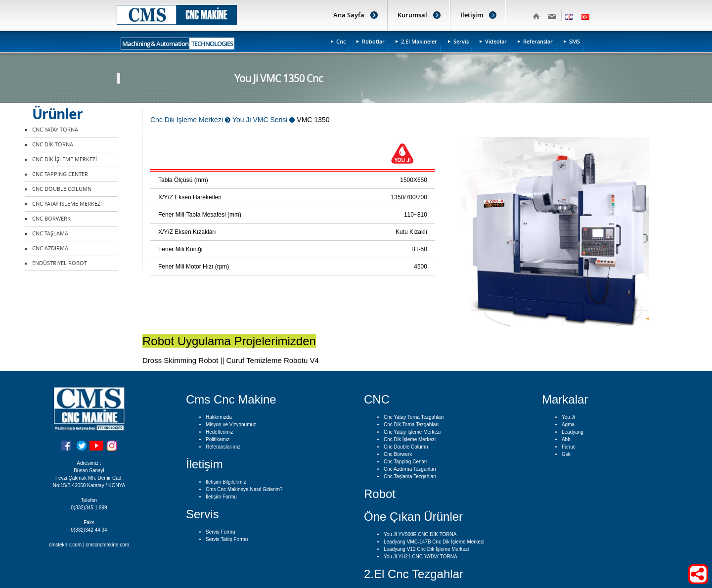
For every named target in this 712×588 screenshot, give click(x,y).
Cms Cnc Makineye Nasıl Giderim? (244, 489)
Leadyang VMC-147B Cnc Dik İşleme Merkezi (434, 542)
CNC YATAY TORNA (55, 130)
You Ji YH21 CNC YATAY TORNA (421, 557)
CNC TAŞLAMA (50, 234)
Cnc (341, 41)
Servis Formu (220, 532)
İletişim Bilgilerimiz (226, 482)
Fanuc (569, 447)
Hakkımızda (219, 417)
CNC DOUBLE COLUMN (62, 189)
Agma (568, 425)
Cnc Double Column (406, 447)
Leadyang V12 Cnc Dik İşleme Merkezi (426, 549)
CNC (377, 399)
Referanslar (538, 41)
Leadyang (573, 432)
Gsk (566, 454)
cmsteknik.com (65, 545)
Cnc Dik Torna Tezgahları (411, 425)
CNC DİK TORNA (53, 145)
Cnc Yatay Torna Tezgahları (414, 417)
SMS (575, 41)
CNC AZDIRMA (50, 249)
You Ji (568, 417)
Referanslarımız (223, 447)
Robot (380, 494)
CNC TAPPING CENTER (60, 174)
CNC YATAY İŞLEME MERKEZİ (67, 204)
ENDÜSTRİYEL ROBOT (60, 263)
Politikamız (218, 439)
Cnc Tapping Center (405, 462)
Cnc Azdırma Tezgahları (410, 469)
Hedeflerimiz (220, 432)
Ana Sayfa (349, 15)
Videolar (496, 41)
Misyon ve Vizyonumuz (231, 425)
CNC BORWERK (51, 219)
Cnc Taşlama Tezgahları (410, 476)
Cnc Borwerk (398, 454)
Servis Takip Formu (227, 539)
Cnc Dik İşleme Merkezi (410, 439)
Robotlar (373, 41)
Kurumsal (412, 15)
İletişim (472, 15)
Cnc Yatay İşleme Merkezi (412, 432)
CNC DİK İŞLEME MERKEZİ (65, 159)
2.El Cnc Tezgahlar (414, 574)
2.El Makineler (419, 41)
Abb (566, 439)
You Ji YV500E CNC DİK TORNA (420, 534)
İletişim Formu (221, 497)
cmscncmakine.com (107, 545)
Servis (461, 41)
